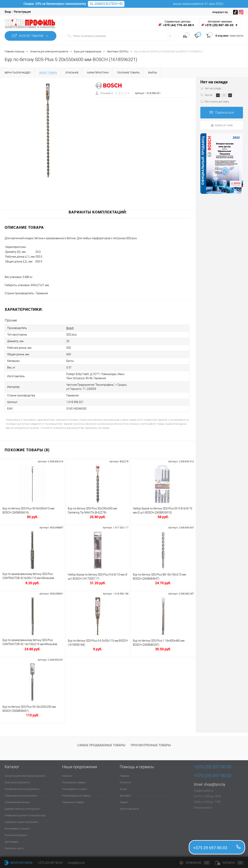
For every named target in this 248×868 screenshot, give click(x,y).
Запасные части (14, 848)
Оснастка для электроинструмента (25, 776)
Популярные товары (74, 782)
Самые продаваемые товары (101, 745)
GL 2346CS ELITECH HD (106, 4)
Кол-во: (209, 95)
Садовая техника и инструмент (22, 809)
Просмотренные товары (151, 745)
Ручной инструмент (16, 835)
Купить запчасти (129, 809)
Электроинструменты (17, 782)
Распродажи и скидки (75, 789)
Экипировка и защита (17, 829)
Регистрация (22, 12)
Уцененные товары (73, 802)
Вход (8, 12)
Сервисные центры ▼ (176, 23)
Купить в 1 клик (222, 125)
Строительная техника (17, 802)
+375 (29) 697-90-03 (50, 863)
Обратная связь (19, 863)
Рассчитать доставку (215, 101)
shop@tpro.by (215, 784)
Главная (124, 776)
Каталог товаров (31, 36)
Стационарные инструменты (21, 796)
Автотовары (12, 842)
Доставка (125, 796)
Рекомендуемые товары (76, 796)
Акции (123, 789)
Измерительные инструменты (22, 789)
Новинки (67, 776)
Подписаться (222, 113)
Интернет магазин (220, 23)
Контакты (125, 782)
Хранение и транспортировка (21, 822)
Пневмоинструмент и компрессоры (25, 815)
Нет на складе (214, 82)
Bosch (70, 328)
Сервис (124, 802)
